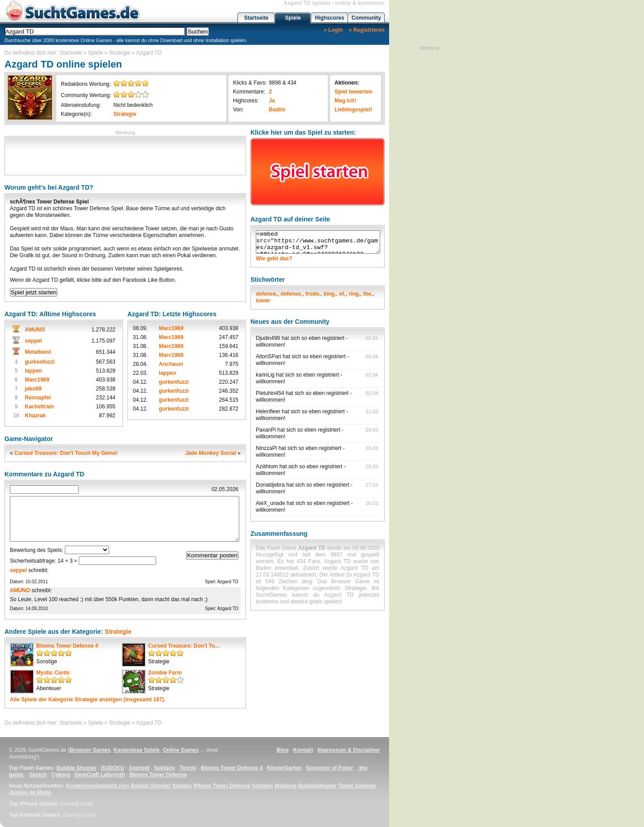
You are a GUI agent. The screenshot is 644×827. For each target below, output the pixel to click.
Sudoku (182, 786)
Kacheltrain (40, 407)
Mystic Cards (53, 673)
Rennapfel (38, 398)
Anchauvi (171, 364)
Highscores (329, 18)
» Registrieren (367, 30)
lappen (34, 371)
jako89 (33, 389)
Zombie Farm (165, 673)
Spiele (293, 18)
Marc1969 (37, 380)
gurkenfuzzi (40, 362)
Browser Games (90, 750)
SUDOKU (113, 768)
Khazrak (36, 416)
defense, (291, 294)
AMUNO (35, 330)
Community (366, 18)
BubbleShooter (318, 786)
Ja (272, 101)
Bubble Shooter (76, 768)
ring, (354, 294)
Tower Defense (357, 786)
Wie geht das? (274, 259)
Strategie (120, 53)
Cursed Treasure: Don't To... (184, 646)
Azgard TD (149, 53)
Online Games (181, 750)
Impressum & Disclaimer (349, 750)
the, (368, 294)
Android (139, 768)
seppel (34, 341)
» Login (333, 30)
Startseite (256, 18)
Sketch (38, 775)
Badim (277, 110)
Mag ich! (345, 101)
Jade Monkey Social (211, 453)
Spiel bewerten (354, 92)
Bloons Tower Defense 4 (67, 646)
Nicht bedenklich (133, 105)
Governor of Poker (329, 768)
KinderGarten (285, 768)
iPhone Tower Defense (222, 786)
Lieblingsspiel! (353, 110)
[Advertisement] (125, 155)
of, (342, 294)
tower (263, 301)
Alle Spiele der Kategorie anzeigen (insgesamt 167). (88, 700)
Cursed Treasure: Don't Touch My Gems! (66, 453)
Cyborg (61, 775)
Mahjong (286, 786)
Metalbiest (38, 352)
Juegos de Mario (30, 793)
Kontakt (303, 750)
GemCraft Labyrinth (100, 775)
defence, (267, 294)
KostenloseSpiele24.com (97, 786)
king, (330, 294)
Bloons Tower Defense (158, 775)
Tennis (188, 768)
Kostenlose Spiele (137, 750)
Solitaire (164, 768)
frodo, (313, 294)
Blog (283, 750)
